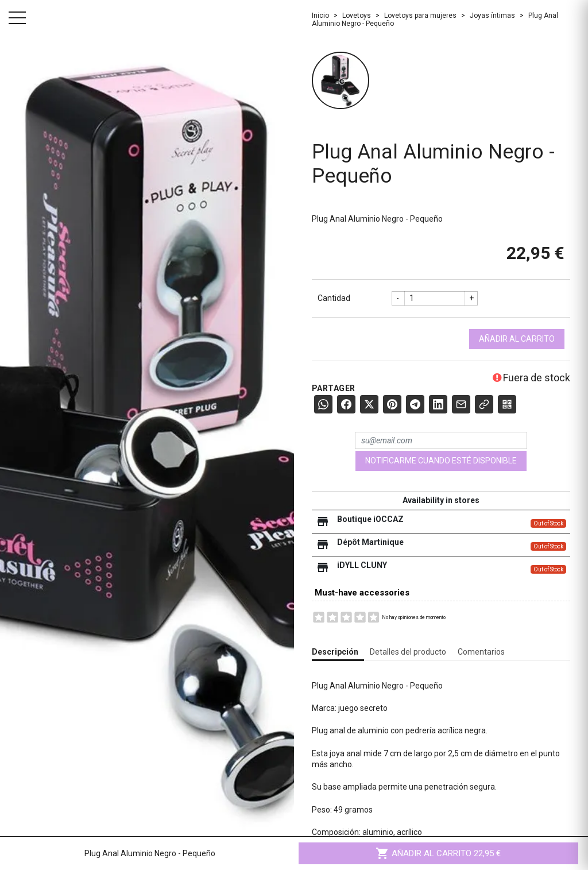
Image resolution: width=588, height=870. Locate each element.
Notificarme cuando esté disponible (441, 461)
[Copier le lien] (484, 404)
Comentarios (481, 652)
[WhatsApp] (323, 404)
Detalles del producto (408, 652)
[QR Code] (507, 404)
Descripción (335, 652)
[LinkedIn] (438, 404)
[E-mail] (461, 404)
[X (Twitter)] (369, 404)
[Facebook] (346, 404)
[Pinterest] (392, 404)
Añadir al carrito (517, 339)
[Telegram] (415, 404)
